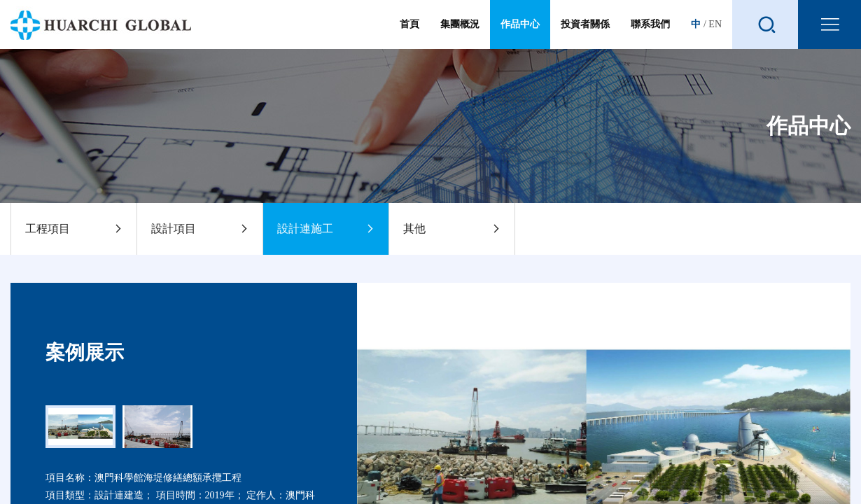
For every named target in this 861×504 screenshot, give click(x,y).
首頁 (409, 34)
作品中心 (520, 24)
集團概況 (460, 34)
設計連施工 (326, 229)
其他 (452, 229)
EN (715, 24)
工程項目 (74, 229)
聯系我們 (650, 34)
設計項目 (200, 229)
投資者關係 (585, 34)
